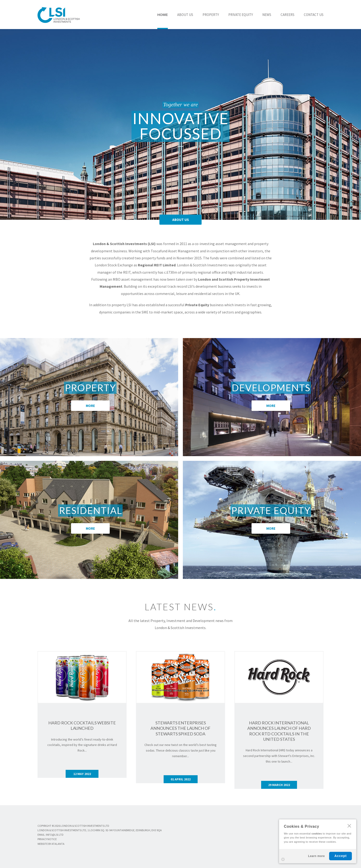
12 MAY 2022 (82, 774)
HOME (163, 15)
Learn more (316, 856)
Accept (340, 856)
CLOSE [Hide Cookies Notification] (349, 826)
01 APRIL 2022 (181, 779)
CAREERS (288, 15)
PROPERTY (211, 15)
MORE (90, 406)
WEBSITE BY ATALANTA (51, 844)
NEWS (267, 15)
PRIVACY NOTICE (47, 839)
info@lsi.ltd (55, 835)
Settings (283, 859)
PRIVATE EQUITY (241, 15)
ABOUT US (185, 15)
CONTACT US (314, 15)
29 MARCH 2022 (279, 785)
